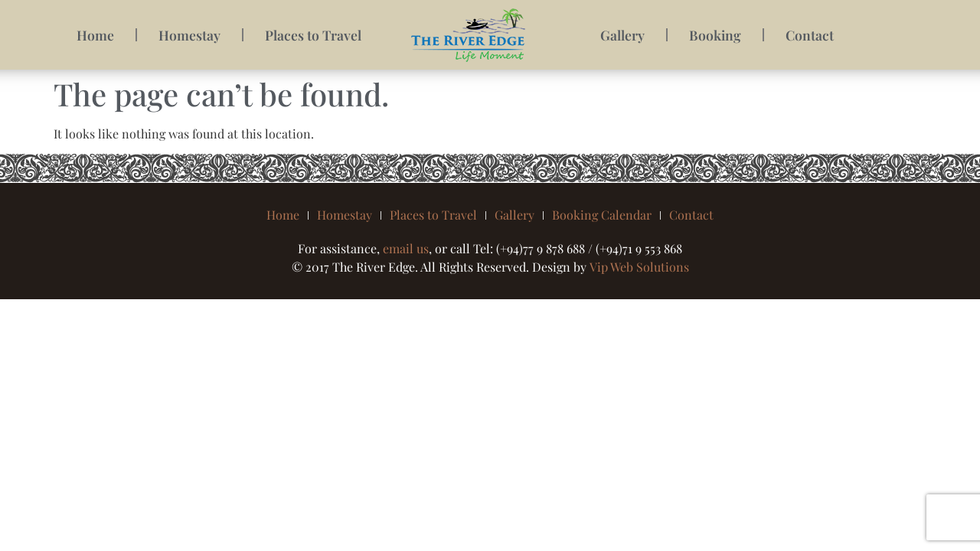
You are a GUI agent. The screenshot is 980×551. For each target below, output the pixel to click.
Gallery (622, 35)
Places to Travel (313, 35)
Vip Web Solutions (639, 267)
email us (406, 248)
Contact (810, 35)
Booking (715, 35)
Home (95, 35)
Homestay (189, 35)
